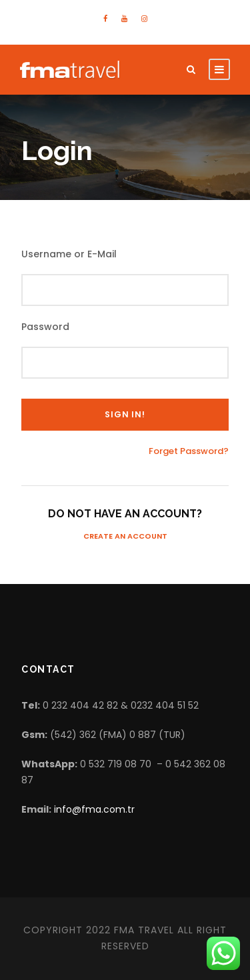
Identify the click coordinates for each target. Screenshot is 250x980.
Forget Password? (189, 451)
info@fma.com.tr (94, 809)
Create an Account (125, 536)
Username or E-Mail (69, 254)
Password (45, 327)
